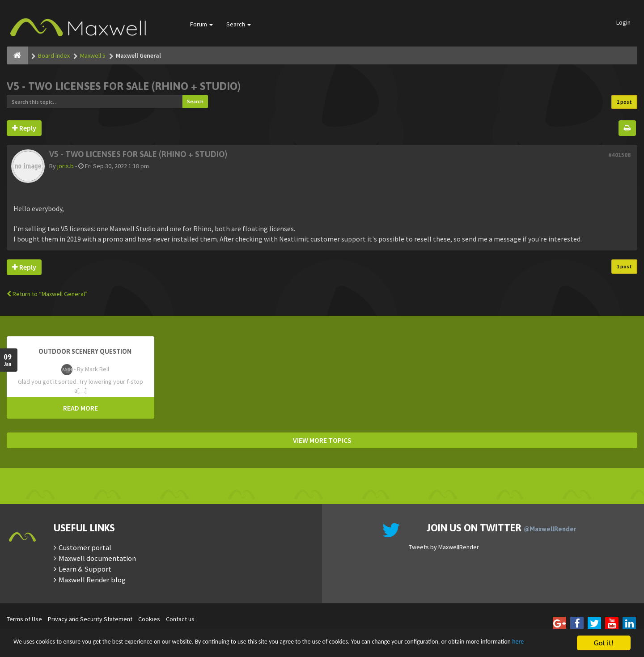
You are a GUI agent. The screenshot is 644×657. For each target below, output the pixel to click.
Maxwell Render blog (92, 580)
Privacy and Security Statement (90, 619)
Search (239, 24)
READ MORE (80, 408)
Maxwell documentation (97, 558)
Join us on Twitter (501, 528)
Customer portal (85, 547)
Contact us (180, 619)
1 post (624, 102)
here (77, 647)
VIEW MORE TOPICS (322, 440)
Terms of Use (24, 619)
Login (623, 22)
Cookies (149, 619)
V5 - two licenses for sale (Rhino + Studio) (124, 86)
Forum (201, 24)
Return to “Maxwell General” (47, 294)
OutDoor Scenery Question (85, 352)
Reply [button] (24, 128)
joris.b (66, 166)
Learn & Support (85, 569)
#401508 (619, 155)
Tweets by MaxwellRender (444, 547)
